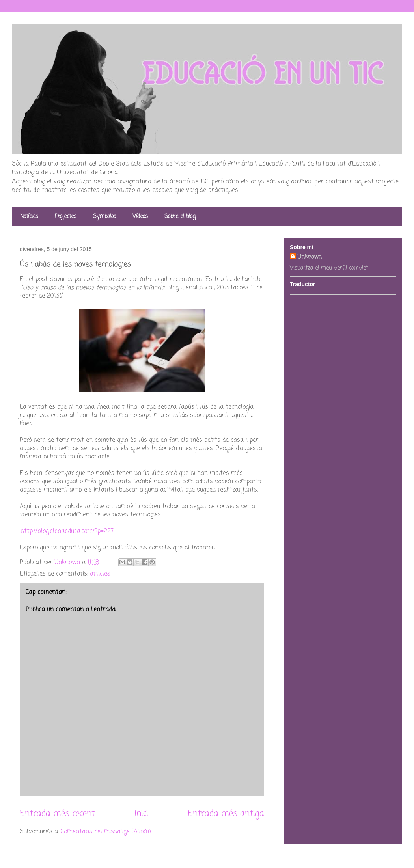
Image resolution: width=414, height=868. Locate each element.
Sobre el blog (180, 217)
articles (100, 574)
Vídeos (140, 217)
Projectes (66, 217)
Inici (141, 814)
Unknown (310, 257)
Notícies (29, 217)
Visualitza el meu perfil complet (329, 268)
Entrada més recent (57, 814)
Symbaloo (104, 217)
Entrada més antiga (226, 814)
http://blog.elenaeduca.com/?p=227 (67, 531)
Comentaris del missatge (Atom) (106, 832)
